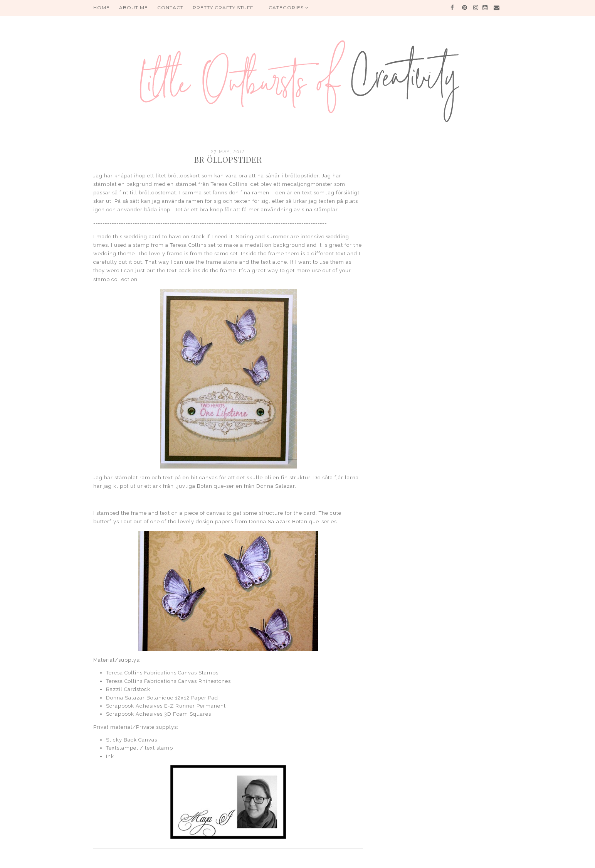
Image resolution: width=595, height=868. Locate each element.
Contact (170, 8)
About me (134, 8)
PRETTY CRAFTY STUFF (223, 8)
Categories (289, 8)
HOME (102, 8)
